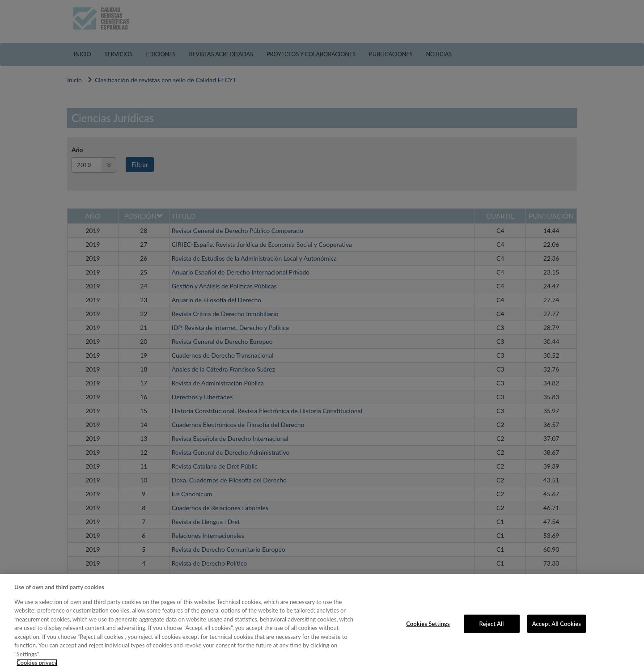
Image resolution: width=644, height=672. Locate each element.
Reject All (492, 623)
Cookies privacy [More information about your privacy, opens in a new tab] (37, 663)
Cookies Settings (428, 623)
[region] (322, 623)
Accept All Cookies (557, 623)
